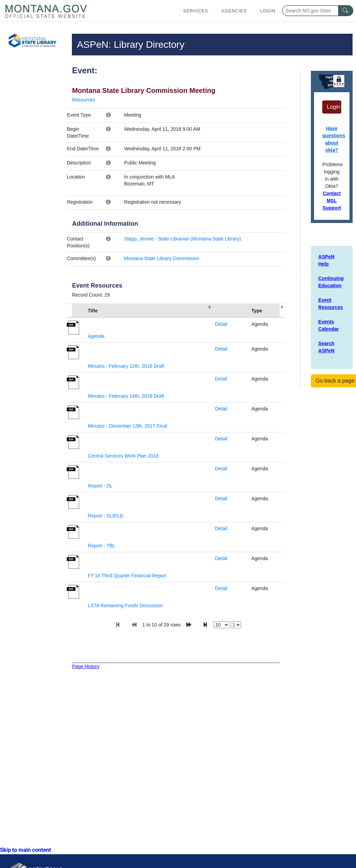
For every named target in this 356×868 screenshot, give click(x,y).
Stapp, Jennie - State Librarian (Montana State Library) (183, 239)
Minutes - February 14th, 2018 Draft (126, 396)
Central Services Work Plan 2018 (123, 456)
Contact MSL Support (332, 201)
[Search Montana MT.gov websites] (318, 11)
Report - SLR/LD (105, 516)
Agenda (96, 336)
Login (268, 11)
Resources (83, 100)
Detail (221, 324)
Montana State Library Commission (162, 258)
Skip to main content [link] (25, 850)
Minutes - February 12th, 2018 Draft (126, 366)
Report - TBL (101, 546)
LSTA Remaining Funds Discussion (125, 606)
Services (196, 11)
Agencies (234, 11)
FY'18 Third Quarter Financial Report (127, 576)
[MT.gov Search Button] (346, 11)
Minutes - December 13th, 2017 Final (127, 426)
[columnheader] (76, 311)
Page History (86, 666)
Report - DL (100, 486)
